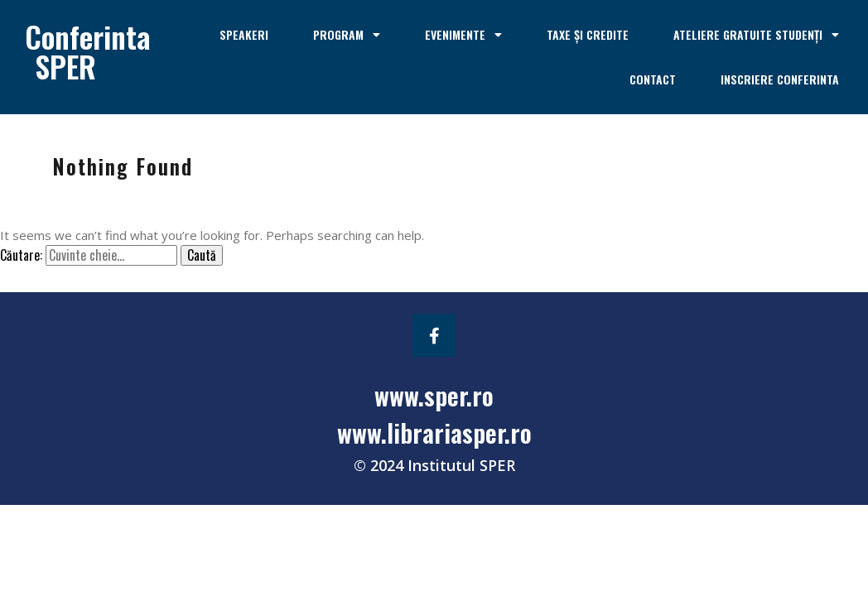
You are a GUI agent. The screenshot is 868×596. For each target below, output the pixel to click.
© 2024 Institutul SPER (434, 465)
